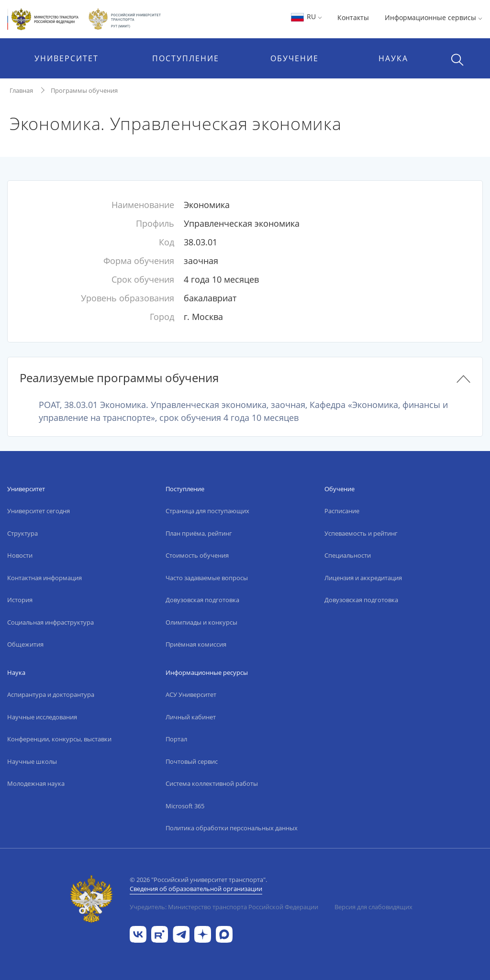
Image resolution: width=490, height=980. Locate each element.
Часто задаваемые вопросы (207, 578)
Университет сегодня (39, 511)
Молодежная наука (36, 783)
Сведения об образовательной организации (196, 889)
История (20, 600)
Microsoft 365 (185, 806)
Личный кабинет (191, 717)
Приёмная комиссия (196, 644)
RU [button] (306, 17)
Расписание (342, 511)
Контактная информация (45, 578)
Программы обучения (84, 90)
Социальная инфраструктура (50, 622)
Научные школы (32, 761)
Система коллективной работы (212, 783)
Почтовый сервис (192, 761)
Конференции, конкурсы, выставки (59, 739)
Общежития (25, 644)
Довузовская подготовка (202, 600)
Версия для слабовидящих (373, 907)
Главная (21, 90)
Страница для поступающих (207, 511)
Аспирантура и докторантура (51, 694)
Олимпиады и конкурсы (201, 622)
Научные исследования (42, 717)
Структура (22, 533)
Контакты (353, 17)
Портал (176, 739)
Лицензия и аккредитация (363, 578)
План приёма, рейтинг (199, 533)
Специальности (348, 555)
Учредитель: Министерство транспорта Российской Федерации (224, 907)
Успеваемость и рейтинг (361, 533)
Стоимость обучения (197, 555)
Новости (20, 555)
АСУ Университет (191, 694)
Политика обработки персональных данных (232, 828)
